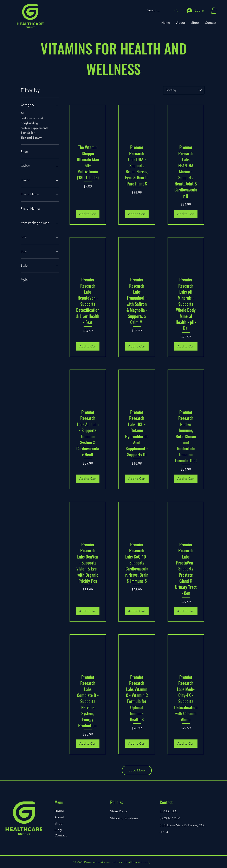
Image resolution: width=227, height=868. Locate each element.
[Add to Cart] (88, 214)
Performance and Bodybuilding (32, 120)
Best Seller (28, 132)
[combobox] (184, 90)
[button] (214, 10)
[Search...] (157, 10)
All (22, 113)
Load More (137, 770)
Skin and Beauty (31, 137)
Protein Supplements (34, 128)
